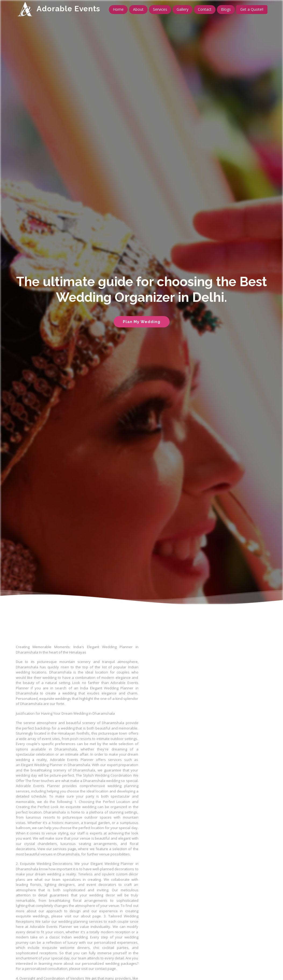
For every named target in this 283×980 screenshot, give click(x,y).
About (138, 9)
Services (160, 9)
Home (118, 9)
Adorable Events (68, 9)
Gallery (182, 9)
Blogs (226, 9)
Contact (205, 9)
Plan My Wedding (142, 322)
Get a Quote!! (252, 9)
